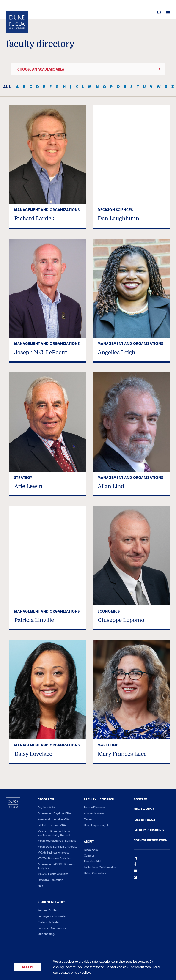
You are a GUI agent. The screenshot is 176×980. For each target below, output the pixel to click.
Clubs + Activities (49, 922)
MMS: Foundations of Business (57, 841)
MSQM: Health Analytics (53, 874)
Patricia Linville (34, 620)
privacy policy (80, 973)
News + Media (144, 810)
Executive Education (50, 880)
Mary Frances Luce (122, 754)
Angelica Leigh (116, 353)
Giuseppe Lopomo (121, 620)
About (89, 842)
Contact (140, 799)
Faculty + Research (99, 799)
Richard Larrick (34, 219)
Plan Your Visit (93, 862)
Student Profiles (48, 910)
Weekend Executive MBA (54, 820)
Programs (46, 799)
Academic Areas (94, 814)
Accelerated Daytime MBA (54, 814)
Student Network (52, 902)
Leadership (91, 850)
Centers (89, 820)
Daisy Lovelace (33, 754)
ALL (7, 87)
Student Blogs (47, 934)
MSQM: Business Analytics (54, 858)
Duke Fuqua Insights (97, 825)
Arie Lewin (28, 486)
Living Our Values (95, 873)
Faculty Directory (94, 808)
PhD (40, 886)
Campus (89, 856)
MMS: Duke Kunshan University (57, 847)
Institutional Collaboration (100, 868)
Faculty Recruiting (149, 830)
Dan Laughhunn (118, 219)
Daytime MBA (46, 808)
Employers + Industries (52, 916)
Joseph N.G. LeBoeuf (40, 353)
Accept (28, 967)
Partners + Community (52, 928)
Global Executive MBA (52, 825)
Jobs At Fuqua (144, 820)
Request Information (151, 840)
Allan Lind (111, 486)
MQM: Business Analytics (53, 853)
